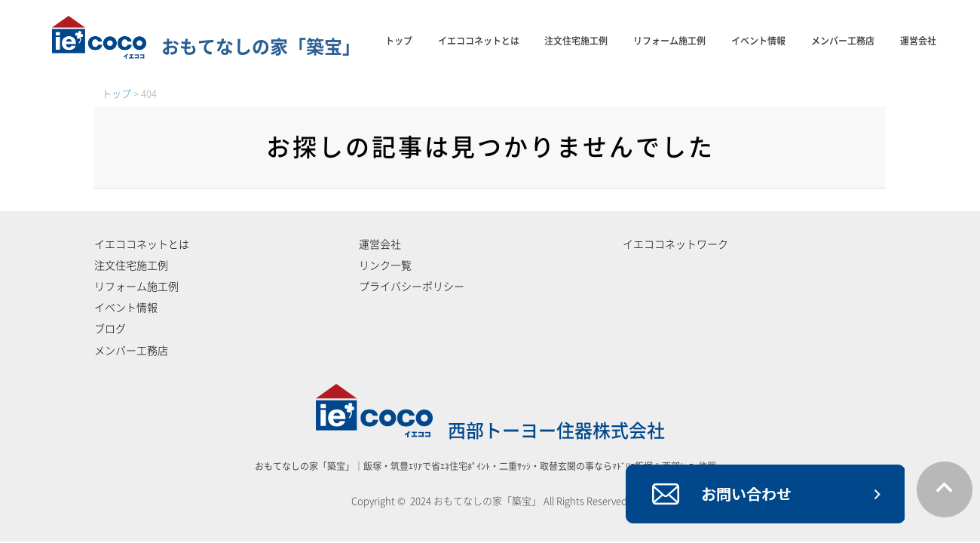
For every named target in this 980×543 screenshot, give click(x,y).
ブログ (110, 329)
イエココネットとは (479, 41)
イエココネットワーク (675, 244)
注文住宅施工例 (576, 41)
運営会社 (918, 41)
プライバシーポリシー (412, 287)
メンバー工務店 (843, 41)
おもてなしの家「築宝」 (206, 47)
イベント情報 (758, 41)
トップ (399, 41)
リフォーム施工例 (669, 41)
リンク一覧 (385, 265)
